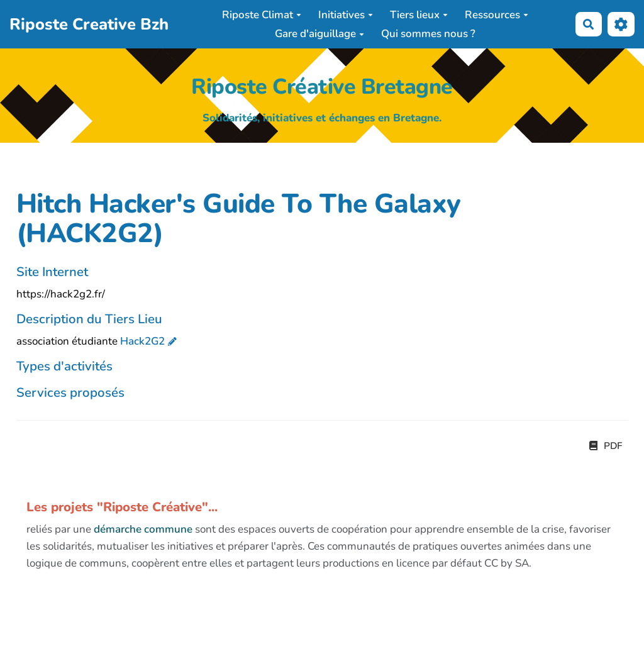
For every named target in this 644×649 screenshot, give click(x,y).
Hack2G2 (142, 341)
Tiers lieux (419, 15)
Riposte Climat (262, 15)
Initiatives (346, 15)
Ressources (497, 15)
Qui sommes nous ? (428, 34)
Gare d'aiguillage (319, 34)
